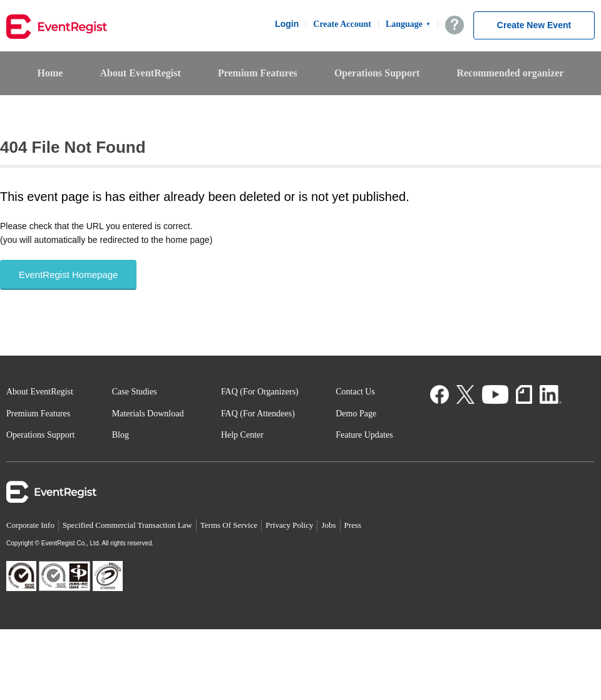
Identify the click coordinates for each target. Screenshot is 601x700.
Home (50, 73)
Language (408, 24)
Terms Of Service (229, 525)
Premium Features (258, 73)
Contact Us (355, 392)
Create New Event (534, 25)
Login (287, 24)
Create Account (342, 24)
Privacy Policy (289, 525)
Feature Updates (364, 435)
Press (353, 525)
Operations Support (377, 73)
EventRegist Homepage (68, 275)
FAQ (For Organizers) (260, 392)
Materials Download (148, 414)
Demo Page (356, 414)
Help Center (242, 435)
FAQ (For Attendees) (258, 414)
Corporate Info (30, 525)
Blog (121, 435)
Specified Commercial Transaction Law (127, 525)
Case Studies (135, 392)
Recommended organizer (510, 73)
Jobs (328, 525)
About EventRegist (140, 73)
